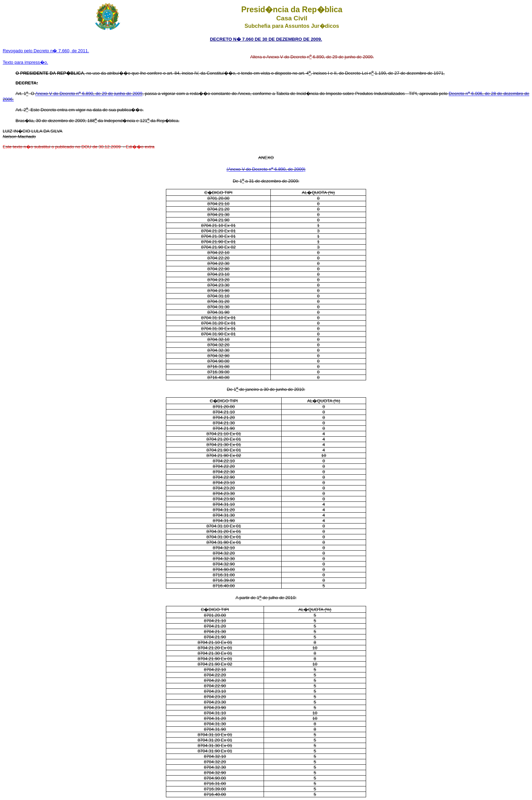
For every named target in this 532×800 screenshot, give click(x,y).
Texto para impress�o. (25, 62)
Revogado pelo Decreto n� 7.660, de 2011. (46, 51)
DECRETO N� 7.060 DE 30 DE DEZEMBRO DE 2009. (266, 39)
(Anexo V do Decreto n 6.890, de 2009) (266, 169)
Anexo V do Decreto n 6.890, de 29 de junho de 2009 (89, 94)
